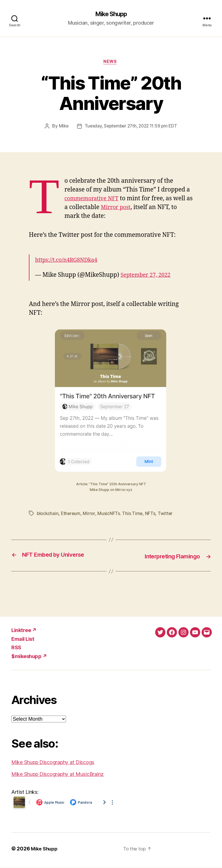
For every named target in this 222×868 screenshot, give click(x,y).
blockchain (48, 514)
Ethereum (72, 514)
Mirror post (124, 208)
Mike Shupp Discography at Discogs (53, 762)
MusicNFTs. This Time (122, 514)
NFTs (152, 514)
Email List (23, 639)
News (111, 62)
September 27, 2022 (148, 276)
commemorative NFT (94, 199)
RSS (16, 648)
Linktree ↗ (24, 630)
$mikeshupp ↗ (29, 656)
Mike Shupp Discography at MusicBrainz (57, 774)
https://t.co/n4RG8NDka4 (69, 261)
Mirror (90, 514)
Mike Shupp (111, 14)
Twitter (167, 514)
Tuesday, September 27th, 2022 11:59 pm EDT (131, 127)
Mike (61, 127)
